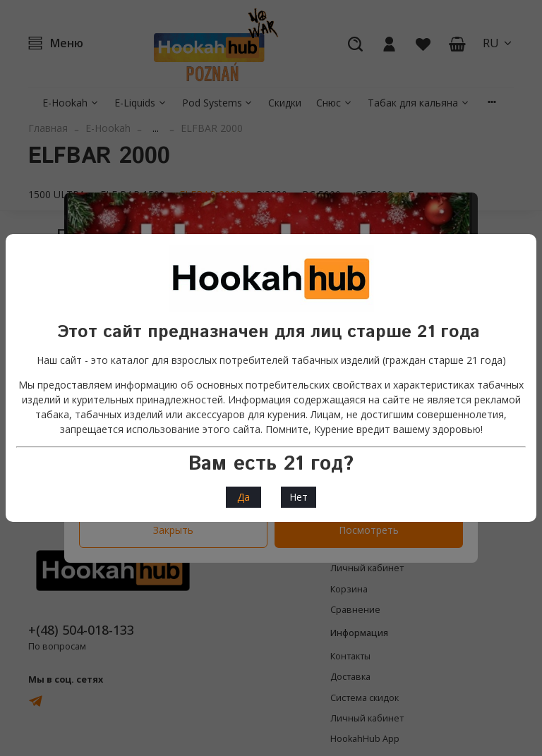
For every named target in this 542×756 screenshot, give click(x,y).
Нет (299, 497)
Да (243, 497)
